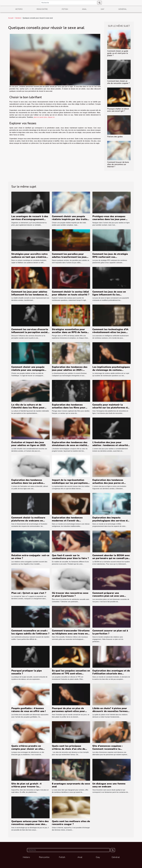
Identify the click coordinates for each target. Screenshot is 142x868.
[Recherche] (68, 3)
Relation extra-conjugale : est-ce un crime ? (30, 557)
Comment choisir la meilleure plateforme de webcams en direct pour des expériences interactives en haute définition (29, 522)
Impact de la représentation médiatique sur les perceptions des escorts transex (70, 483)
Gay (103, 9)
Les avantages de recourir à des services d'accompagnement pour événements (30, 219)
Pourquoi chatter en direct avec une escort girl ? (118, 110)
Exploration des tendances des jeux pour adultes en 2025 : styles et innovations (70, 370)
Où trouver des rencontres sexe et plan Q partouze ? (70, 594)
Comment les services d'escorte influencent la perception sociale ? (30, 332)
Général (123, 9)
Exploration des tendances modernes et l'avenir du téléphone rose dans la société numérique (70, 522)
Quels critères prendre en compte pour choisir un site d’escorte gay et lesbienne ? (28, 749)
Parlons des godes (115, 137)
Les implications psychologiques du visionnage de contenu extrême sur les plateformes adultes (111, 371)
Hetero (19, 9)
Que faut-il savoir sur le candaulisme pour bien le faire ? (70, 557)
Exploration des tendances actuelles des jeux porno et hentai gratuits (108, 483)
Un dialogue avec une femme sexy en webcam (109, 785)
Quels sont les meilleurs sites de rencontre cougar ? (71, 823)
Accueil (11, 18)
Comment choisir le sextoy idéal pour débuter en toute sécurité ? (71, 293)
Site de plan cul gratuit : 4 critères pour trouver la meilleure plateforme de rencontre (26, 788)
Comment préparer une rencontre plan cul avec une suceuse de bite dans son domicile (108, 597)
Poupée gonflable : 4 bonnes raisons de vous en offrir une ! (28, 710)
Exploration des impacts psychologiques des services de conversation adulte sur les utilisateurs (111, 522)
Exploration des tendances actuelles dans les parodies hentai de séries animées (27, 483)
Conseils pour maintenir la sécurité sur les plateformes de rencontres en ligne (111, 408)
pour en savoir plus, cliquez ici (44, 117)
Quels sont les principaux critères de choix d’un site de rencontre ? (69, 749)
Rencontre (42, 9)
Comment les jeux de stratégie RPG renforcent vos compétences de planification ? (110, 257)
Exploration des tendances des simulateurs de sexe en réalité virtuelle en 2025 (70, 445)
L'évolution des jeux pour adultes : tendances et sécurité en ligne (110, 445)
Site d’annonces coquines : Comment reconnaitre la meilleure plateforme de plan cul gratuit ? (111, 750)
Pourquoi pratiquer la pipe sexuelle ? (27, 672)
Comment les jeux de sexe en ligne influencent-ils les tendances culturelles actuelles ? (111, 295)
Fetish (65, 9)
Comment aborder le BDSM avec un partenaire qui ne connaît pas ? (111, 558)
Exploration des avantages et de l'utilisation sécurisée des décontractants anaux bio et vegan (111, 675)
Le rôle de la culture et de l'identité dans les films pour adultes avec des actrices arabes (30, 408)
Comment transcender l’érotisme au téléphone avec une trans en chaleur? (71, 634)
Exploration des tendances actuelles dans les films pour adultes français (69, 408)
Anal (84, 9)
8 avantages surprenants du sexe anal (71, 785)
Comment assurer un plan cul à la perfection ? (110, 632)
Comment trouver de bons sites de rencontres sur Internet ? (118, 164)
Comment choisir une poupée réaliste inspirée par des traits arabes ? (70, 219)
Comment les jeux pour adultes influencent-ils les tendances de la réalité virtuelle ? (30, 295)
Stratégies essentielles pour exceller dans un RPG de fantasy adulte (71, 332)
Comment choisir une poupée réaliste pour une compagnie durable (28, 370)
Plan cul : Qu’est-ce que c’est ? (29, 593)
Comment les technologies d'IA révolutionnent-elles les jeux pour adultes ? (110, 332)
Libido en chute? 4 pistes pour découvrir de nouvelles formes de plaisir (110, 711)
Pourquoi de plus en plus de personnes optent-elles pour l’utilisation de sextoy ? (68, 711)
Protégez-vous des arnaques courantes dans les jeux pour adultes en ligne (109, 219)
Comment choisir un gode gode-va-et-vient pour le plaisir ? (118, 53)
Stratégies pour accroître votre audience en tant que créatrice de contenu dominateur (29, 257)
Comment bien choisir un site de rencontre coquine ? (118, 82)
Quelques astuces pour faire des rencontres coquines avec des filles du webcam (30, 824)
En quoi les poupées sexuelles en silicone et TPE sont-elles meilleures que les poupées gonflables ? (71, 675)
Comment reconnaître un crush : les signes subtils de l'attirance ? (30, 632)
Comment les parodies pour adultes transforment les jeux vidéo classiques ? (69, 257)
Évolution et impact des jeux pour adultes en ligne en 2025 (28, 444)
